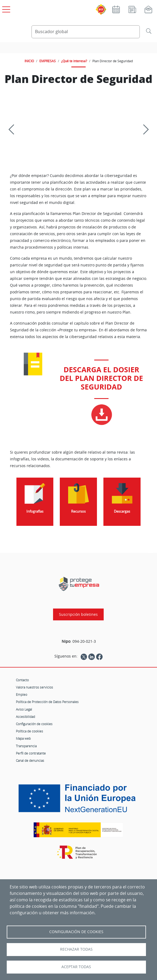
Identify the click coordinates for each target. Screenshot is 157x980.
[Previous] (13, 130)
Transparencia (26, 746)
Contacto (22, 680)
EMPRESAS (48, 61)
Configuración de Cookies (76, 932)
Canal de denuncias (30, 760)
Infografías (35, 511)
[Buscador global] (86, 32)
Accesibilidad (25, 717)
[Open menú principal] (5, 8)
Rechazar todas (76, 949)
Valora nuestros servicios (34, 687)
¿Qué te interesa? (74, 61)
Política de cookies (29, 731)
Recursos (78, 511)
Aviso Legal (24, 709)
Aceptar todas (76, 967)
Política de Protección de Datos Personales (47, 702)
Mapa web (23, 738)
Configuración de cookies (34, 724)
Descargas (122, 511)
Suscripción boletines (78, 614)
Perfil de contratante (31, 753)
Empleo (22, 694)
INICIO (29, 61)
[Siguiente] (144, 130)
